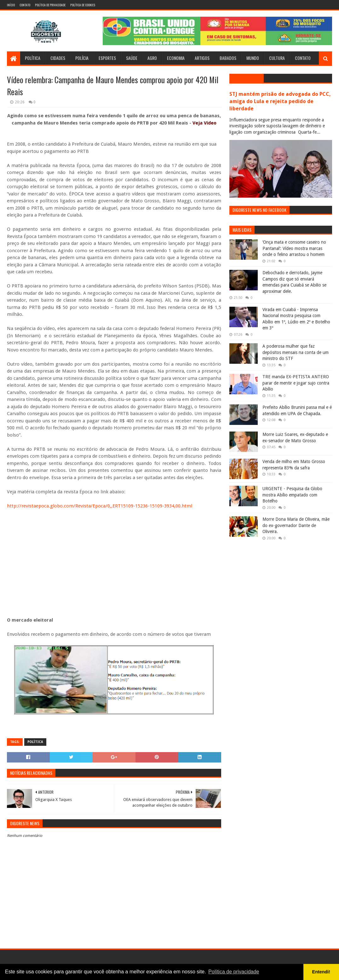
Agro (152, 58)
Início (11, 5)
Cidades (58, 58)
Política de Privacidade (50, 5)
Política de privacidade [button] (234, 972)
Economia (176, 58)
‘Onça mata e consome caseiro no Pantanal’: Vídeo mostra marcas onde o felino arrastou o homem (294, 248)
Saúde (132, 58)
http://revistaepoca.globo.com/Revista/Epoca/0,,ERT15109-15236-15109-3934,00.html (100, 506)
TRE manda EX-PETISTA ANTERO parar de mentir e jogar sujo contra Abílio (296, 383)
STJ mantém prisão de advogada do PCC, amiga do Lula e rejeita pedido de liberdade (280, 101)
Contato (25, 5)
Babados (228, 58)
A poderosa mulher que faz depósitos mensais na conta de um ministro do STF (296, 352)
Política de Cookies (83, 5)
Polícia (82, 58)
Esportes (107, 58)
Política (33, 58)
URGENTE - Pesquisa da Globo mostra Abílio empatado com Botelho (292, 495)
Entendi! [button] (321, 972)
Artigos (202, 58)
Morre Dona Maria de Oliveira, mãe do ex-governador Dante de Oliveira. (296, 525)
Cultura (277, 58)
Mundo (253, 58)
